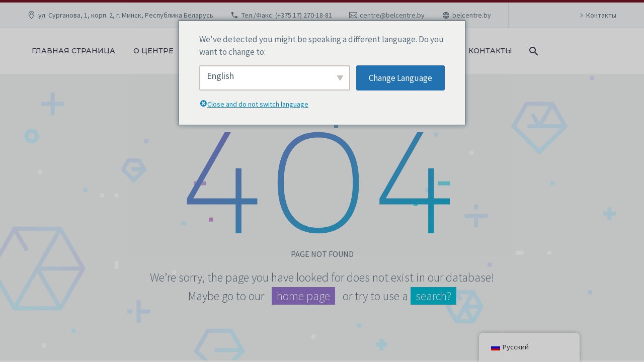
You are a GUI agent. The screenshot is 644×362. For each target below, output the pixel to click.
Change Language (400, 78)
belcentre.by (472, 15)
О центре (153, 51)
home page (303, 296)
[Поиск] (533, 51)
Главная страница (73, 51)
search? (433, 296)
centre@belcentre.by (392, 15)
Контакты (601, 15)
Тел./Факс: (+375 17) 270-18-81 (287, 15)
